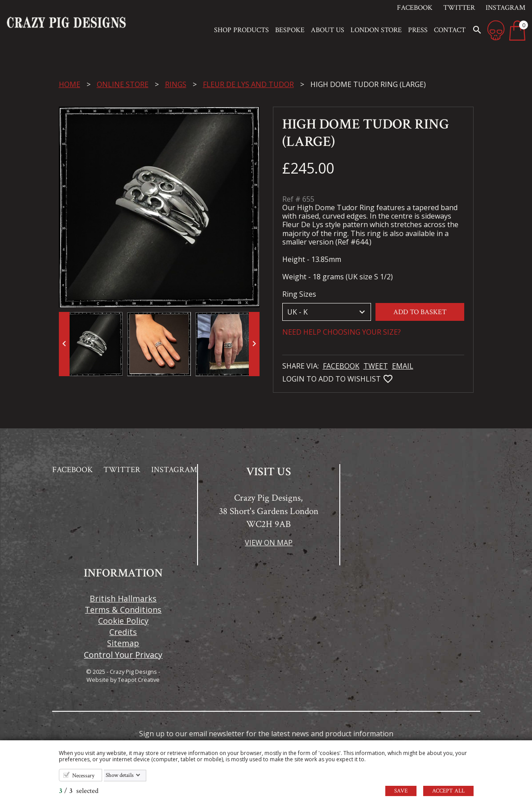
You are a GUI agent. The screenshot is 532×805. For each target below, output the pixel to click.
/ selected (79, 791)
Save (401, 791)
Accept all (448, 791)
